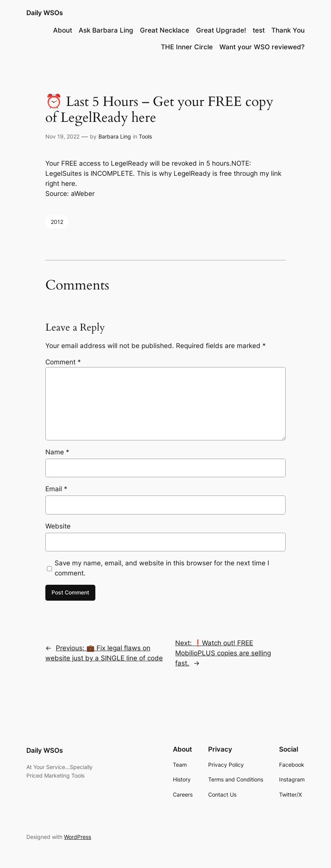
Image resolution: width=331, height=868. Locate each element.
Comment (63, 362)
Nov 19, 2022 (62, 136)
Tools (145, 136)
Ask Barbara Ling (106, 30)
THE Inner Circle (187, 47)
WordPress (78, 837)
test (259, 30)
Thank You (288, 30)
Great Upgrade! (221, 30)
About (63, 30)
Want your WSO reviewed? (262, 47)
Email (56, 489)
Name (57, 452)
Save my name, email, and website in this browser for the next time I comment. (162, 568)
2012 (57, 222)
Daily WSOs (45, 13)
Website (58, 526)
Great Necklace (165, 30)
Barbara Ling (115, 136)
